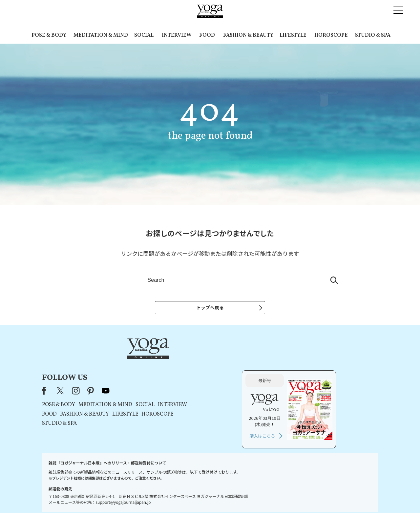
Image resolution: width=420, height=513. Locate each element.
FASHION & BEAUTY (248, 35)
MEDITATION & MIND (101, 35)
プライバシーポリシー (199, 495)
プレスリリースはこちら (131, 495)
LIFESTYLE (293, 35)
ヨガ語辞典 (326, 495)
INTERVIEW (177, 35)
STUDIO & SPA (373, 35)
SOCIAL (144, 35)
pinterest (175, 361)
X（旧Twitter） (145, 361)
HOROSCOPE (331, 35)
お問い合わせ (93, 495)
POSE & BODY (49, 35)
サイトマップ (299, 495)
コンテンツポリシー (242, 495)
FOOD (207, 35)
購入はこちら (304, 406)
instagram (160, 361)
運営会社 (274, 495)
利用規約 (167, 495)
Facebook (130, 361)
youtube (190, 361)
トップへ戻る (210, 307)
